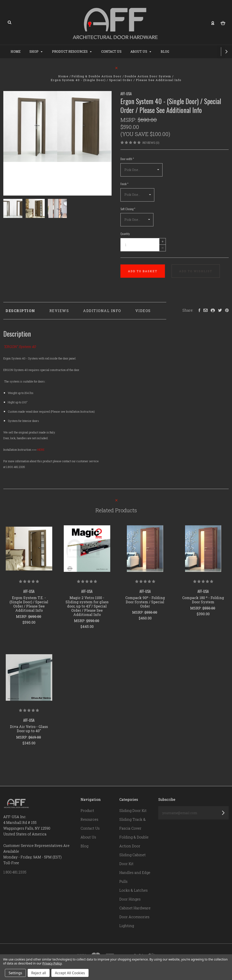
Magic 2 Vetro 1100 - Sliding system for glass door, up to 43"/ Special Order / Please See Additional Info (87, 606)
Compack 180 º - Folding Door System (203, 600)
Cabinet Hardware (135, 908)
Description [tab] (20, 311)
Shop (53, 51)
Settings (15, 973)
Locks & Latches (133, 890)
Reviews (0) (151, 143)
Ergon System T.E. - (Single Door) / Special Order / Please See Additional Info (29, 604)
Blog (182, 51)
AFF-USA (126, 94)
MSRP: (129, 120)
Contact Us (128, 51)
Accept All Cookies (70, 973)
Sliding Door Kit (133, 810)
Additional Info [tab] (102, 311)
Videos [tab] (143, 311)
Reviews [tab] (59, 311)
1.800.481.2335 (15, 872)
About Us (158, 51)
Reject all (39, 973)
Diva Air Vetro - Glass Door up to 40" (29, 729)
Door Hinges (130, 899)
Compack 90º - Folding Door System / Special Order (145, 602)
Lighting (127, 926)
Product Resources (89, 51)
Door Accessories (134, 917)
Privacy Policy (52, 963)
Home (33, 51)
